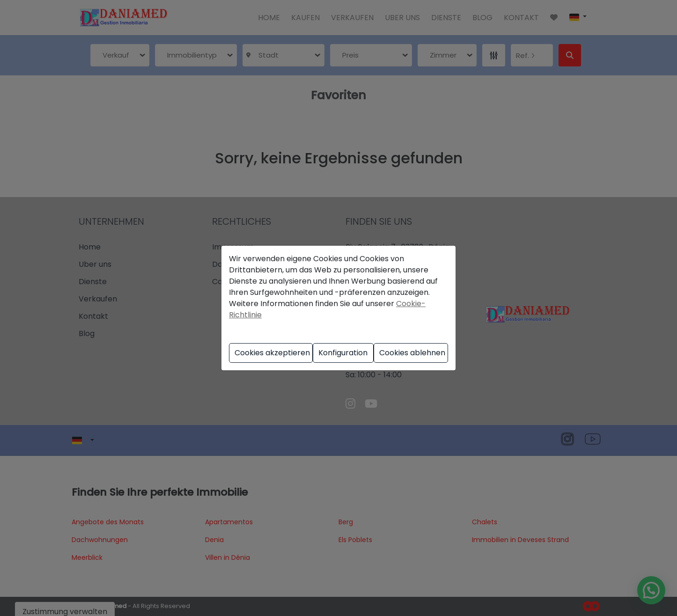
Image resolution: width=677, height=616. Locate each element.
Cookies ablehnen (412, 353)
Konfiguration (343, 353)
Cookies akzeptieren (272, 353)
